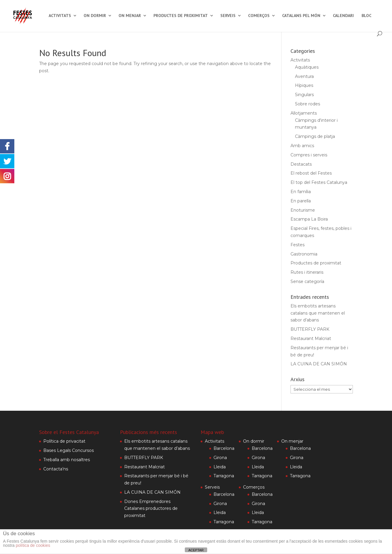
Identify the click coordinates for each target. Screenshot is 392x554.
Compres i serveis (309, 155)
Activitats (60, 16)
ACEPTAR (196, 550)
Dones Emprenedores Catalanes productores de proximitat (151, 509)
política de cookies (33, 545)
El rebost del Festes (311, 173)
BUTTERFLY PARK (310, 329)
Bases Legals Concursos (69, 450)
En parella (301, 201)
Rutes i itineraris (307, 272)
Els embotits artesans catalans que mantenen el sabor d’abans (318, 313)
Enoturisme (303, 210)
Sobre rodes (308, 104)
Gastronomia (304, 254)
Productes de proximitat (181, 16)
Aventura (304, 76)
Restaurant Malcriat (311, 338)
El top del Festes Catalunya (319, 182)
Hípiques (304, 85)
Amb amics (302, 146)
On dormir (95, 16)
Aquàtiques (307, 67)
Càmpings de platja (315, 136)
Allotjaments (304, 113)
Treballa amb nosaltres (67, 460)
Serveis (228, 16)
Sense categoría (307, 281)
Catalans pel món (301, 16)
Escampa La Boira (309, 219)
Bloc (366, 16)
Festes (298, 245)
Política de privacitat (64, 441)
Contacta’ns (56, 469)
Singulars (304, 95)
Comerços (259, 16)
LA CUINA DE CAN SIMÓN (319, 364)
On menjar (130, 16)
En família (301, 192)
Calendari (343, 16)
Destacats (301, 164)
